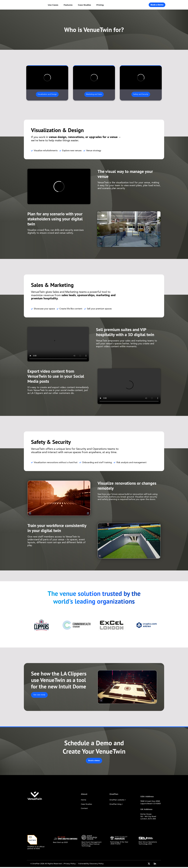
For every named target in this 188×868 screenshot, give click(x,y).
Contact (84, 809)
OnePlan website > (118, 801)
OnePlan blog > (116, 805)
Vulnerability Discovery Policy (91, 865)
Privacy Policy (70, 865)
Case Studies (86, 805)
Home (84, 801)
